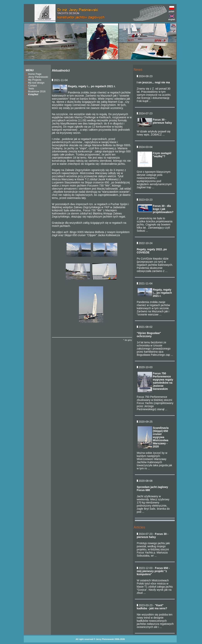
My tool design (35, 83)
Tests (30, 88)
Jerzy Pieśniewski (37, 77)
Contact (31, 86)
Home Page (34, 74)
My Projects (34, 80)
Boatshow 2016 (36, 91)
